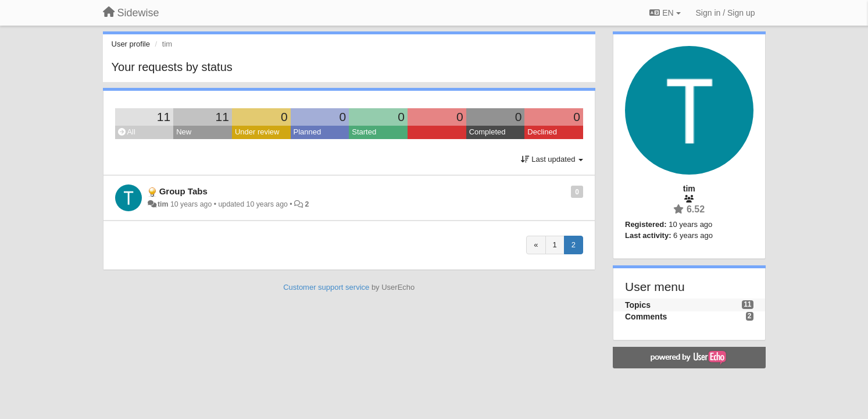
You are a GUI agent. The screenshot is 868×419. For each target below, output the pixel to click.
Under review (257, 132)
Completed (487, 132)
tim (163, 204)
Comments (646, 317)
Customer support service (326, 287)
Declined (542, 132)
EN (665, 13)
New (184, 132)
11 (164, 117)
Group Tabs (183, 191)
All (127, 132)
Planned (308, 132)
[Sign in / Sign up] (726, 13)
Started (364, 132)
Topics (638, 305)
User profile (131, 44)
